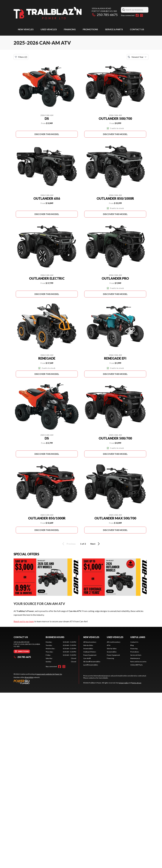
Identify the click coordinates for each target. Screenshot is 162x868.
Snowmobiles (88, 649)
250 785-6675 (105, 15)
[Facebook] (137, 15)
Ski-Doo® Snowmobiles (92, 662)
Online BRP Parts (137, 665)
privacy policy (124, 683)
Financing (70, 29)
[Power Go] (38, 682)
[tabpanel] (61, 652)
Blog (132, 645)
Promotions (90, 29)
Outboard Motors (90, 652)
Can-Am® (87, 658)
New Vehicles (26, 29)
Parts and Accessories (138, 662)
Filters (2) (21, 57)
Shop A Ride (29, 677)
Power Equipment (90, 655)
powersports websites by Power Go (49, 674)
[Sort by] (138, 57)
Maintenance (135, 658)
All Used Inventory (114, 642)
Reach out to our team (24, 621)
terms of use (137, 683)
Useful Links (138, 637)
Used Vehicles (49, 29)
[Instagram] (141, 15)
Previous (68, 544)
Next (95, 544)
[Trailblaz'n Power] (48, 13)
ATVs (109, 645)
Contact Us (137, 29)
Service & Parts (114, 29)
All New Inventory (90, 642)
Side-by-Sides (88, 645)
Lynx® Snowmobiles (91, 665)
